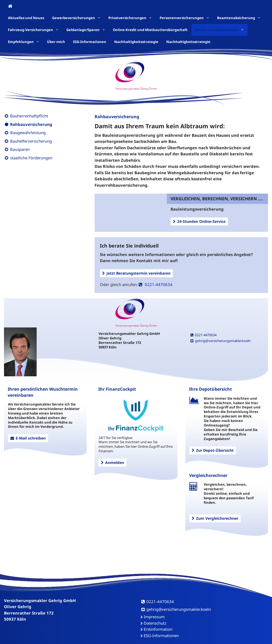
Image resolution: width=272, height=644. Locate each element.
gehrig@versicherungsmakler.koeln (221, 341)
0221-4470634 (156, 284)
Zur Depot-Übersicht (213, 450)
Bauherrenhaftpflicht (29, 116)
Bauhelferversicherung (31, 141)
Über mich (56, 42)
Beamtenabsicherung (236, 18)
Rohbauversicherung (31, 124)
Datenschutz (155, 623)
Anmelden (112, 462)
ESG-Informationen (90, 42)
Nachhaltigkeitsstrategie (136, 42)
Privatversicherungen (127, 18)
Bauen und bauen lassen (217, 30)
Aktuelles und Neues (26, 18)
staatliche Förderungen (31, 158)
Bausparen (20, 149)
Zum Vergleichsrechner (215, 518)
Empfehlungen (21, 42)
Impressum (154, 617)
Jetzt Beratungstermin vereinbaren (136, 273)
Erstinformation (158, 629)
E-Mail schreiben (28, 438)
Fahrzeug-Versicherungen (31, 30)
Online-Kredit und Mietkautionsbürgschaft (150, 30)
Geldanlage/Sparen (83, 30)
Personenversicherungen (182, 18)
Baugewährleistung (28, 133)
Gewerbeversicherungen (74, 18)
